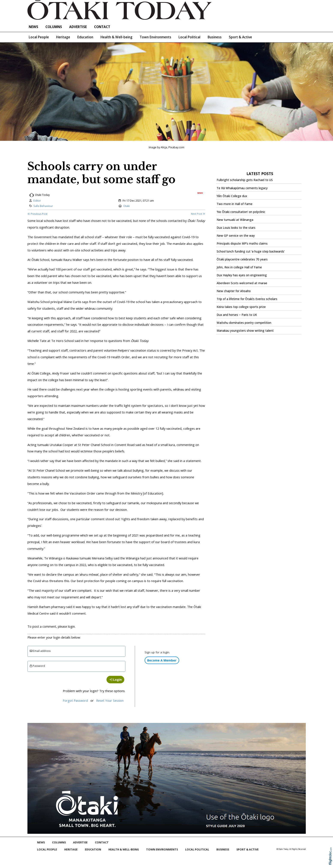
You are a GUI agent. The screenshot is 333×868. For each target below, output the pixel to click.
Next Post (198, 214)
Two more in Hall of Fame (235, 204)
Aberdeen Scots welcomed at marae (242, 283)
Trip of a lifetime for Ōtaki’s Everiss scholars (247, 299)
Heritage (63, 37)
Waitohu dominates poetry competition (244, 323)
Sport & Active (240, 37)
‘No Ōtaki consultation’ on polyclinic (241, 212)
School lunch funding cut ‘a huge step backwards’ (251, 251)
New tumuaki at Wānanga (235, 220)
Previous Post (37, 214)
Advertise (78, 27)
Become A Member (162, 660)
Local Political (189, 37)
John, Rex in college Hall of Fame (239, 267)
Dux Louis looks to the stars (236, 228)
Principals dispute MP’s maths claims (242, 244)
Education (85, 37)
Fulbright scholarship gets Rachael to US (245, 180)
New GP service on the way (236, 236)
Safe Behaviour (43, 206)
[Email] (76, 651)
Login (115, 680)
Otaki (126, 206)
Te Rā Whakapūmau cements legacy (242, 188)
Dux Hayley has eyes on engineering (242, 275)
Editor (37, 201)
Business (215, 37)
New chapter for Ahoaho (234, 291)
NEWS (33, 27)
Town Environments (155, 37)
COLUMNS (54, 27)
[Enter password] (76, 666)
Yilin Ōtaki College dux (232, 196)
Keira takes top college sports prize (241, 307)
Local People (39, 37)
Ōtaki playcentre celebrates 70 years (242, 259)
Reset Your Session (110, 700)
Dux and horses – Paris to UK (237, 315)
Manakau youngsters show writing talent (245, 331)
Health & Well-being (116, 37)
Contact (102, 27)
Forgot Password (75, 700)
